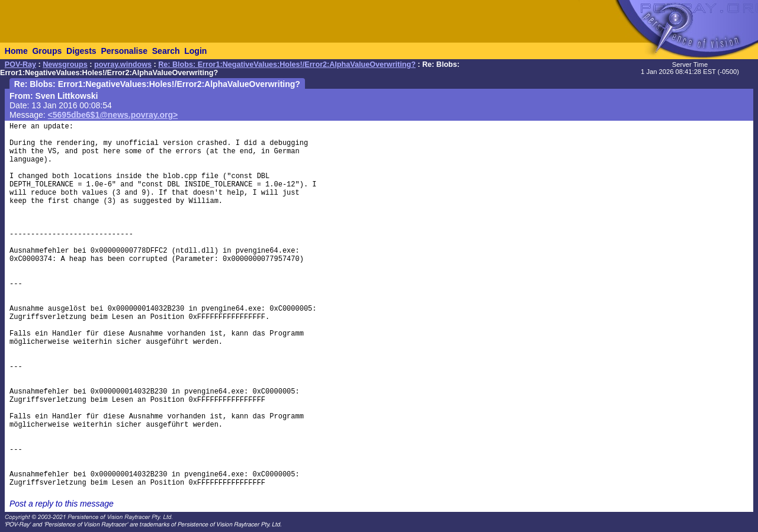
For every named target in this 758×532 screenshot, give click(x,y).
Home (16, 51)
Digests (81, 51)
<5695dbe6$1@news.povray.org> (113, 115)
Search (166, 51)
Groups (47, 51)
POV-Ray (20, 65)
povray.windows (123, 65)
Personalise (124, 51)
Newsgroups (65, 65)
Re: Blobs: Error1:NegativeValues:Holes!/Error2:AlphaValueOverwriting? (287, 65)
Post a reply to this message (62, 504)
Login (195, 51)
